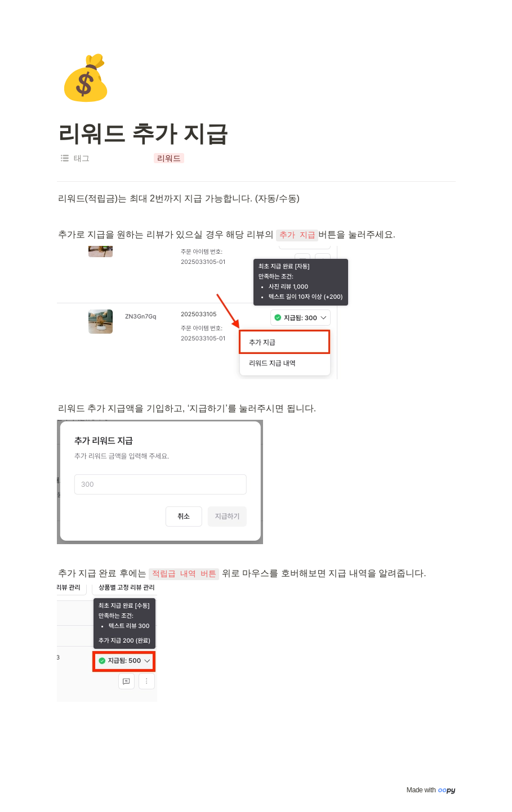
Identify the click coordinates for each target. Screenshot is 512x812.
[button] (169, 158)
